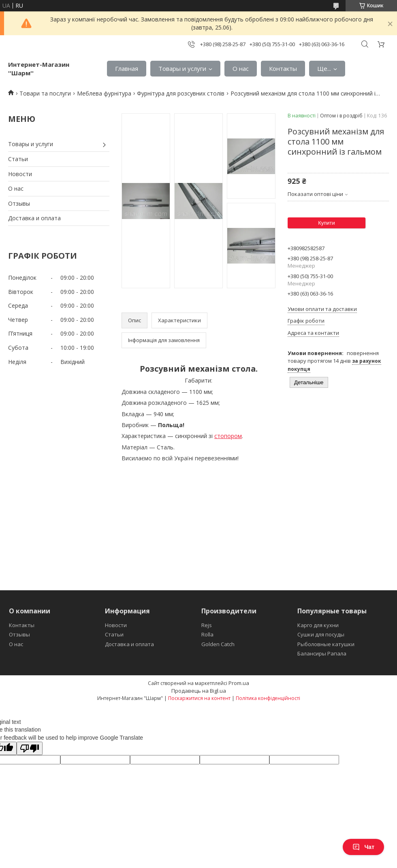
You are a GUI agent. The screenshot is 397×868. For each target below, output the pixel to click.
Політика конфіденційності (268, 698)
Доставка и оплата (34, 218)
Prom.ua (239, 683)
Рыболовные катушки (326, 644)
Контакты (283, 68)
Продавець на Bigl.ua (199, 691)
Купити (327, 223)
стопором (228, 436)
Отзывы (19, 203)
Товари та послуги (45, 93)
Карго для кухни (318, 625)
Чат (363, 847)
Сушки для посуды (321, 634)
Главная (127, 68)
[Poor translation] (30, 748)
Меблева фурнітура (104, 93)
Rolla (207, 634)
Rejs (207, 625)
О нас (241, 68)
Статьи (18, 159)
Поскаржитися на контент (199, 698)
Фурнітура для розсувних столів (181, 93)
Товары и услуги (182, 68)
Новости (20, 174)
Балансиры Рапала (322, 653)
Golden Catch (218, 644)
